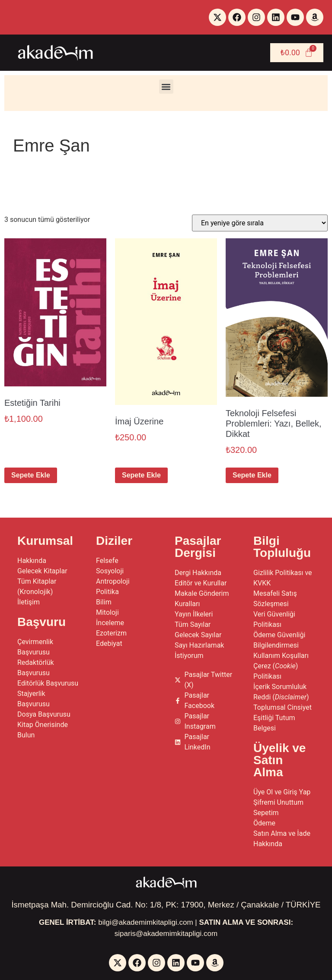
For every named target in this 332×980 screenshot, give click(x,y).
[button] (166, 87)
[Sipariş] (260, 223)
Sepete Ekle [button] (31, 475)
